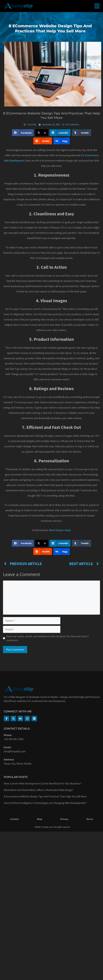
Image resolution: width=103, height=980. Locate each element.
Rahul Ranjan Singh (60, 530)
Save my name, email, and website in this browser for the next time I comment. (47, 638)
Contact (14, 819)
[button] (23, 133)
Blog (40, 819)
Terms (90, 819)
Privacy (64, 819)
